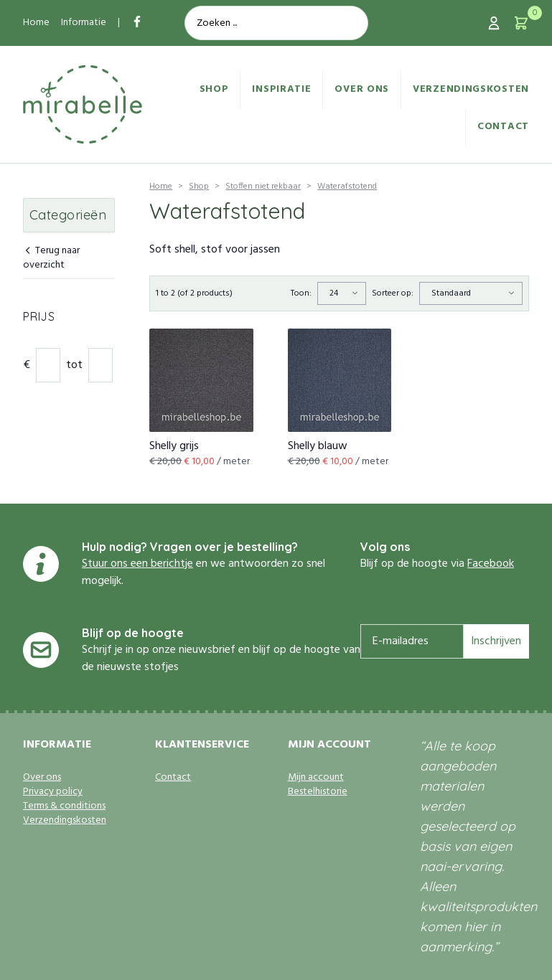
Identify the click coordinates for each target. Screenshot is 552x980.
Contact (503, 127)
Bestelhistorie (318, 792)
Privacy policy (53, 792)
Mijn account (316, 778)
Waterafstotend (347, 187)
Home (36, 23)
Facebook (491, 564)
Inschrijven (496, 641)
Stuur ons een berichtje (137, 564)
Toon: (301, 293)
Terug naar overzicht (51, 259)
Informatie (84, 23)
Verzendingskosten (471, 89)
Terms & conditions (64, 806)
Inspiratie (281, 89)
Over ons (362, 89)
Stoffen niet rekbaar (263, 187)
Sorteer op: (393, 293)
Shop (214, 89)
